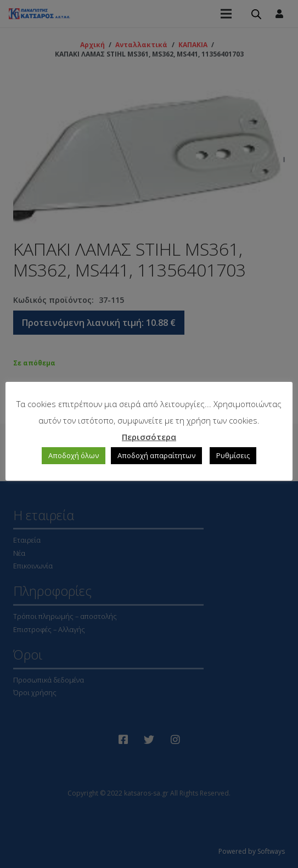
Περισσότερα (149, 437)
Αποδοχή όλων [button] (74, 455)
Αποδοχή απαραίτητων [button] (156, 455)
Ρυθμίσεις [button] (233, 455)
